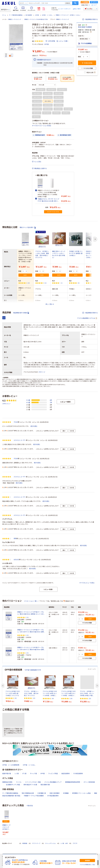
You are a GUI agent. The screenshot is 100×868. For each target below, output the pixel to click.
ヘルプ (95, 5)
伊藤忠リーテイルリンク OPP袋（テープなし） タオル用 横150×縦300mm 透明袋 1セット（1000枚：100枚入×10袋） (6, 827)
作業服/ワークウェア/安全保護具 (34, 796)
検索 (75, 3)
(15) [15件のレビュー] (29, 283)
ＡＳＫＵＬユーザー (20, 440)
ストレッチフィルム (50, 843)
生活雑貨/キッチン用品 (13, 785)
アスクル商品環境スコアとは (87, 318)
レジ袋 (17, 774)
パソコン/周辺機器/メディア (53, 782)
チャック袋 (33, 774)
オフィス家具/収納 (89, 782)
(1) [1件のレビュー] (62, 283)
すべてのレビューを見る (87, 583)
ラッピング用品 (53, 774)
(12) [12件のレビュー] (45, 283)
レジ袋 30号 (64, 843)
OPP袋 (37, 15)
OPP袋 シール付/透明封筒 (11, 765)
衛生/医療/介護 (45, 785)
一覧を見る (30, 806)
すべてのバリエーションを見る (42, 126)
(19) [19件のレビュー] (27, 617)
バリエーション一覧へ (31, 601)
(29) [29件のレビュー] (16, 698)
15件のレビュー (7, 404)
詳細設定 (68, 3)
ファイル (19, 782)
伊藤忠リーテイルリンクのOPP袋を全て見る (36, 19)
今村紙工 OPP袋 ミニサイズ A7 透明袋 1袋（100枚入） (76, 253)
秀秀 (15, 539)
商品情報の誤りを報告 (21, 313)
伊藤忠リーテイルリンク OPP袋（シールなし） (68, 15)
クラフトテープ (36, 843)
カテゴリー (5, 10)
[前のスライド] (3, 686)
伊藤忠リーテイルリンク (15, 19)
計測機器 (66, 793)
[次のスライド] (97, 686)
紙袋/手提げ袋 (7, 774)
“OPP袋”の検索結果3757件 (33, 670)
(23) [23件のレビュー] (34, 698)
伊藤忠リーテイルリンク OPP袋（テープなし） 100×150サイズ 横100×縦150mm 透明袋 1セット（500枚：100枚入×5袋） (31, 631)
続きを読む (34, 426)
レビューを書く (62, 41)
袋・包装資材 (29, 15)
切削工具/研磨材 (54, 793)
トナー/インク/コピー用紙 (33, 782)
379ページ (42, 372)
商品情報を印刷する (90, 19)
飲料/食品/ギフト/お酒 (30, 785)
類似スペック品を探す (28, 227)
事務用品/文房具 (7, 782)
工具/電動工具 (42, 793)
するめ (16, 422)
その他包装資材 (78, 774)
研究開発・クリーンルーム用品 (81, 793)
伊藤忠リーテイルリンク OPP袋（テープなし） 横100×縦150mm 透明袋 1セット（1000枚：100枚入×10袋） (31, 613)
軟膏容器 (25, 843)
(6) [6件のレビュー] (79, 283)
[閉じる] (97, 854)
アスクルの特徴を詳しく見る (87, 865)
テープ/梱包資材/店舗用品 (16, 15)
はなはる (16, 560)
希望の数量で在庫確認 (85, 27)
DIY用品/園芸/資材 (53, 796)
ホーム (4, 15)
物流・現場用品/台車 (28, 793)
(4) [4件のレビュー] (95, 283)
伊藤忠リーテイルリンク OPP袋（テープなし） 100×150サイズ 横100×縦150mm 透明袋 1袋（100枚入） (31, 649)
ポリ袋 (24, 774)
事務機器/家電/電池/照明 (73, 782)
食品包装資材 (66, 774)
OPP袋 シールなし (47, 15)
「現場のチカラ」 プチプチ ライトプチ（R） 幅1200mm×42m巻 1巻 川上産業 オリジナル (48, 201)
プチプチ (75, 843)
